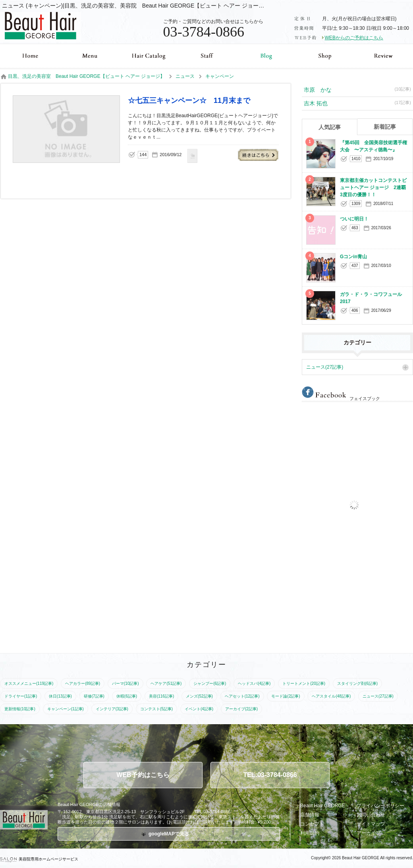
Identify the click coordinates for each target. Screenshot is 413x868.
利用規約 (310, 833)
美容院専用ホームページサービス (39, 859)
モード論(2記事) (286, 696)
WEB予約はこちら (143, 775)
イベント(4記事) (199, 709)
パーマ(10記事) (125, 683)
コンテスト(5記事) (156, 709)
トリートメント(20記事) (304, 683)
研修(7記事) (94, 696)
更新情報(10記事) (20, 709)
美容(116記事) (161, 696)
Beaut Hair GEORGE (323, 806)
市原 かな (357, 89)
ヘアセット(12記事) (242, 696)
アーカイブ (369, 833)
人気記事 (330, 127)
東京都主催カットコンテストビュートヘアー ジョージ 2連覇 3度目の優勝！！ (375, 188)
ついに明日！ (354, 219)
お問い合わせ (371, 815)
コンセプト (312, 824)
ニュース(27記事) (325, 367)
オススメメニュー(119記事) (29, 683)
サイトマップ (371, 824)
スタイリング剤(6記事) (357, 683)
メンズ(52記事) (199, 696)
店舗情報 (310, 815)
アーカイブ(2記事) (241, 709)
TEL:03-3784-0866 (270, 775)
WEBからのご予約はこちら (354, 38)
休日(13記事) (60, 696)
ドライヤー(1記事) (21, 696)
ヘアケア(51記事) (166, 683)
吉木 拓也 (357, 103)
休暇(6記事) (127, 696)
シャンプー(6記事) (210, 683)
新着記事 (385, 127)
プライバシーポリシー (380, 806)
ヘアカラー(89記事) (83, 683)
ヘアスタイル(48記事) (331, 696)
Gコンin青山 (353, 257)
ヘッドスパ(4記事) (254, 683)
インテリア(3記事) (112, 709)
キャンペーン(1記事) (66, 709)
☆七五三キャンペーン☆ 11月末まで (258, 155)
